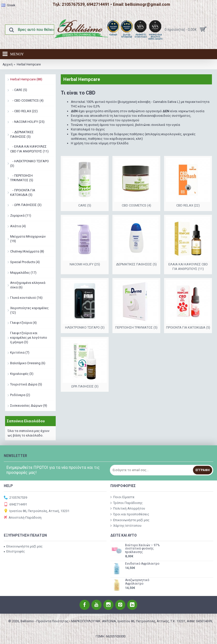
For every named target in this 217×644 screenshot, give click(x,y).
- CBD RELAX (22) (24, 111)
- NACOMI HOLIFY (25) (27, 122)
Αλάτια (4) (18, 226)
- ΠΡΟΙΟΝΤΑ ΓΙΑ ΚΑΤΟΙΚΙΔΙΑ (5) (23, 192)
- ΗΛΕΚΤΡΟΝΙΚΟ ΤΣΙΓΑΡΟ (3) (29, 163)
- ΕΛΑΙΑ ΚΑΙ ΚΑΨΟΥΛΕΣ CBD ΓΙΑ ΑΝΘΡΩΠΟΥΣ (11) (29, 149)
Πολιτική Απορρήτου (128, 509)
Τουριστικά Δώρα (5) (26, 384)
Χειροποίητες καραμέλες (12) (29, 310)
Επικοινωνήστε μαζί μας (130, 520)
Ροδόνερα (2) (20, 395)
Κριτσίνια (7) (20, 352)
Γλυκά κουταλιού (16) (26, 298)
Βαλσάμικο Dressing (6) (28, 363)
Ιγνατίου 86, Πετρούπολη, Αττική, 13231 (37, 511)
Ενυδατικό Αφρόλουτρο (142, 564)
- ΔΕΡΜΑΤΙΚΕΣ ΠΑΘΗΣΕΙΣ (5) (22, 134)
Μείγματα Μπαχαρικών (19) (28, 239)
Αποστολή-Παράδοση (23, 518)
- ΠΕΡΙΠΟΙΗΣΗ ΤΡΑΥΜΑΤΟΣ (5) (22, 178)
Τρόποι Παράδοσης (126, 503)
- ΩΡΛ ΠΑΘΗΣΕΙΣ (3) (26, 205)
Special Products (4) (25, 262)
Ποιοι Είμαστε (122, 497)
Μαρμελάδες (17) (23, 273)
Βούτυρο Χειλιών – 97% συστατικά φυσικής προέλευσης (142, 549)
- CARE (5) (19, 90)
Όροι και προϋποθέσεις (130, 514)
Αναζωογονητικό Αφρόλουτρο (137, 582)
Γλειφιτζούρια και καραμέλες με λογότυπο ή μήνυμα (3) (29, 338)
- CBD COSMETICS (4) (27, 100)
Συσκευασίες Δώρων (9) (29, 406)
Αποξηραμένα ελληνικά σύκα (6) (28, 285)
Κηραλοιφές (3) (22, 374)
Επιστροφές (14, 551)
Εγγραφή (203, 470)
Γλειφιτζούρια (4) (23, 323)
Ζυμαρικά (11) (21, 215)
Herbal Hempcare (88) (26, 79)
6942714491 (15, 505)
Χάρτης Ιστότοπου (126, 526)
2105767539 (15, 498)
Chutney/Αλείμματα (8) (27, 251)
